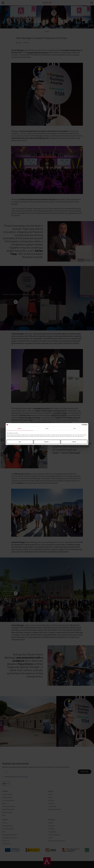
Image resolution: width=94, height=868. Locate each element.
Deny (20, 442)
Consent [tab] (19, 429)
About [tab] (75, 429)
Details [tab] (47, 429)
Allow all (74, 442)
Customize (47, 442)
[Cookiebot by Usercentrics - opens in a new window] (79, 425)
